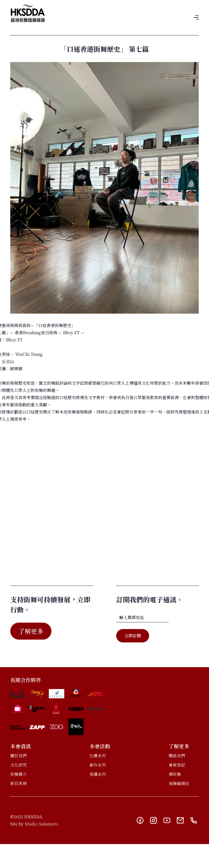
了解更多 (31, 631)
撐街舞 (175, 774)
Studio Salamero (41, 824)
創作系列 (98, 765)
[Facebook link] (140, 820)
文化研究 (19, 765)
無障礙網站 (179, 783)
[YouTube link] (167, 820)
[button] (196, 17)
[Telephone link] (194, 820)
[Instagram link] (153, 820)
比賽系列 (98, 756)
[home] (28, 13)
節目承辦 (19, 783)
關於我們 (19, 756)
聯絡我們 (177, 756)
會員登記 (177, 765)
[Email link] (180, 820)
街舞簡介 (19, 774)
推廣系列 (98, 774)
